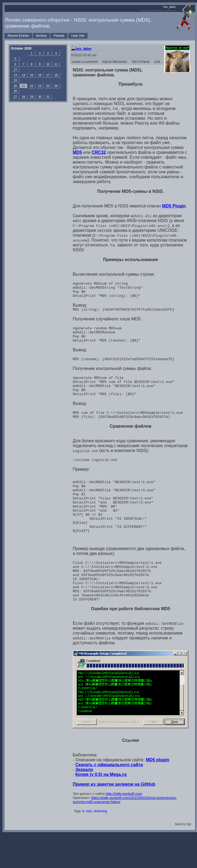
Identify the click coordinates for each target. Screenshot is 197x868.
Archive (41, 36)
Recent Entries (18, 36)
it (83, 844)
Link (157, 62)
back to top (183, 857)
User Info (78, 36)
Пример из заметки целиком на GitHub (114, 817)
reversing (100, 844)
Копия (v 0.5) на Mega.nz (101, 808)
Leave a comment (85, 62)
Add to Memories (115, 62)
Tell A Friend (141, 62)
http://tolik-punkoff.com (124, 827)
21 (23, 86)
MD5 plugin (158, 793)
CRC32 (99, 152)
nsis (89, 844)
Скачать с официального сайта (109, 798)
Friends (59, 36)
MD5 (77, 152)
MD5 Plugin (174, 206)
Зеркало (84, 803)
